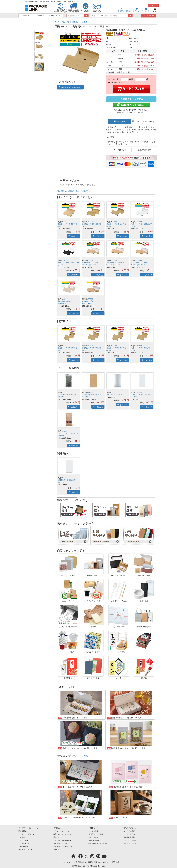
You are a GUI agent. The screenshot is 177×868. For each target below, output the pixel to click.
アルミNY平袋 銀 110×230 (116, 395)
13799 (139, 346)
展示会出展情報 (129, 837)
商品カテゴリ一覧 (130, 828)
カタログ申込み (129, 834)
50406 (66, 431)
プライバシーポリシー (65, 862)
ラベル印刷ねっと (25, 844)
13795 (66, 346)
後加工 (41, 16)
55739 (91, 299)
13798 (115, 346)
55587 (91, 260)
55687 (66, 299)
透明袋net (57, 828)
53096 (115, 222)
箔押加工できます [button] (67, 82)
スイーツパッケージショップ (64, 847)
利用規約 (79, 862)
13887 (91, 222)
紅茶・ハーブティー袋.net (63, 834)
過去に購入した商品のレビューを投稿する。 (74, 191)
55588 (115, 260)
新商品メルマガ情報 (96, 834)
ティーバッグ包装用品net (63, 840)
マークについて (120, 150)
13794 (66, 222)
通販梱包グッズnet (60, 844)
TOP (57, 22)
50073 (139, 393)
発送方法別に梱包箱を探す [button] (70, 87)
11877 (115, 393)
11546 (91, 393)
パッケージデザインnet (27, 834)
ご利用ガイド (93, 828)
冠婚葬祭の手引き (95, 840)
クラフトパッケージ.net (62, 831)
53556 (66, 260)
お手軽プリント (55, 16)
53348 (139, 222)
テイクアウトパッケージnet (28, 828)
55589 (139, 260)
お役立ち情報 (93, 837)
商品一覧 (26, 16)
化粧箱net (22, 837)
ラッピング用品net (25, 850)
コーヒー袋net (24, 847)
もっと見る (70, 687)
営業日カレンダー (130, 844)
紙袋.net (56, 850)
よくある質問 (93, 831)
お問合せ (106, 862)
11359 (66, 393)
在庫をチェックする (131, 99)
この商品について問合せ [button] (144, 121)
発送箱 (85, 22)
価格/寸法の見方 (144, 150)
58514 (66, 478)
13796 (91, 346)
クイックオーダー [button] (148, 16)
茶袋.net (56, 837)
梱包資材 (76, 22)
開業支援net (23, 831)
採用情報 (116, 862)
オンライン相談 (129, 831)
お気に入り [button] (120, 121)
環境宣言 (97, 862)
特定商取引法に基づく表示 (98, 844)
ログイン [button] (153, 6)
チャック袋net (24, 840)
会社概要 (88, 862)
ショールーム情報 (130, 840)
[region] (106, 22)
